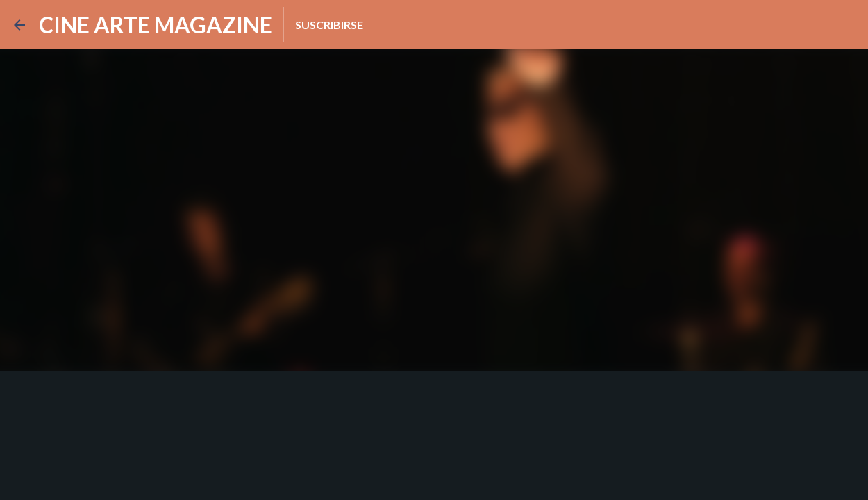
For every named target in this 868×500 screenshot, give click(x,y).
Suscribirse (329, 25)
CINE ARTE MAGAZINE (156, 25)
